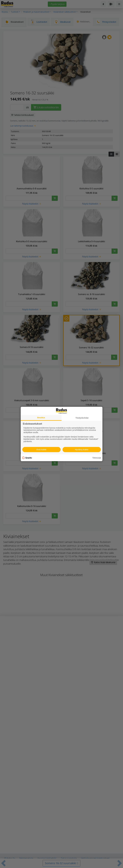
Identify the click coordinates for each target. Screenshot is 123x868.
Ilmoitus (41, 418)
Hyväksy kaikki (82, 450)
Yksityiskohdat (82, 418)
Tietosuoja (97, 458)
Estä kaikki (41, 450)
